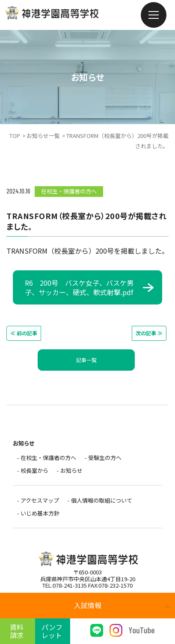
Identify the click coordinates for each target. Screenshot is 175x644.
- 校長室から (33, 472)
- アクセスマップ (38, 503)
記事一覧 (86, 360)
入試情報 (88, 605)
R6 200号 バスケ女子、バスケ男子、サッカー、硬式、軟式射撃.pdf (79, 287)
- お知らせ (70, 472)
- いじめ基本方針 (38, 517)
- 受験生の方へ (103, 458)
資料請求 (17, 631)
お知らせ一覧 (43, 136)
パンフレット (52, 631)
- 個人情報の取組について (100, 503)
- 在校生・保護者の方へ (47, 458)
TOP (15, 136)
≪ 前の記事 (24, 333)
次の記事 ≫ (149, 333)
